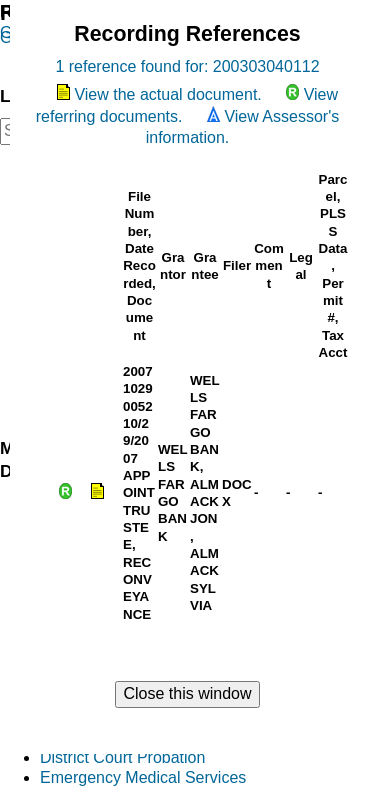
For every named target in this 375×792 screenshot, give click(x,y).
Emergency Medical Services (143, 777)
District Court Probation (122, 757)
